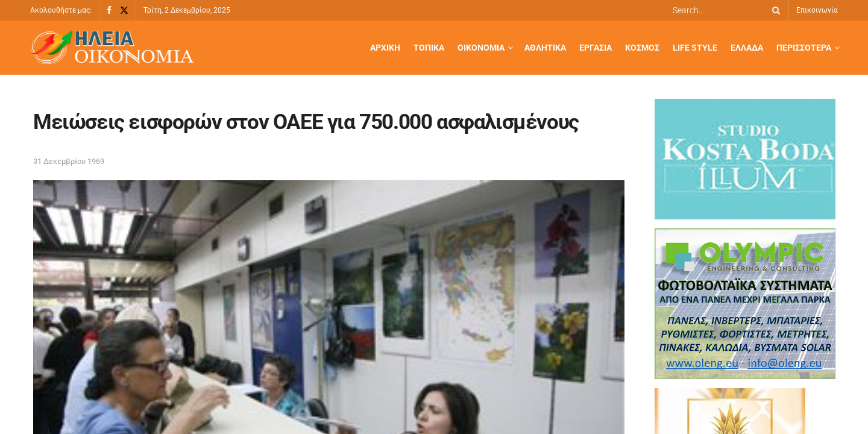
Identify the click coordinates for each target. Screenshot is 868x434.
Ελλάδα (747, 48)
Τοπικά (429, 48)
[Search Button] (774, 10)
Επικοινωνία (817, 10)
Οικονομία (481, 48)
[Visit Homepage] (112, 48)
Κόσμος (642, 48)
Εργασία (596, 48)
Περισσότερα (804, 48)
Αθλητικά (545, 48)
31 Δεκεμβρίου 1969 (69, 161)
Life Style (695, 48)
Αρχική (385, 48)
